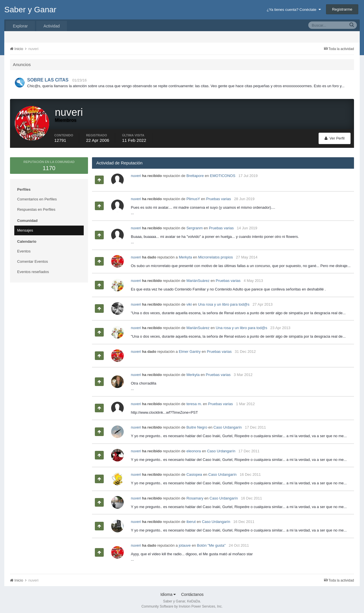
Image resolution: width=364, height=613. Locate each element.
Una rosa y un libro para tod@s (224, 303)
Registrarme (342, 9)
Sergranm (194, 226)
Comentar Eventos (33, 260)
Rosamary (195, 496)
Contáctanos (192, 593)
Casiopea (194, 473)
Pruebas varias (219, 197)
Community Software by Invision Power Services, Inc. (182, 605)
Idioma (168, 593)
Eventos (24, 249)
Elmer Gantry (190, 350)
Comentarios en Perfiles (37, 197)
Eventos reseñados (33, 270)
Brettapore (195, 174)
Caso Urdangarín (228, 426)
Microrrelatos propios (216, 255)
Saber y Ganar (30, 10)
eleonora (194, 449)
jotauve (185, 544)
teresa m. (194, 402)
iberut (191, 520)
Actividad (52, 26)
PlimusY (193, 197)
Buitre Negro (197, 426)
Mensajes (25, 229)
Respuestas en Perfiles (36, 208)
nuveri (136, 174)
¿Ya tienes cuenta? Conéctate (294, 10)
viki (189, 303)
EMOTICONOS (223, 174)
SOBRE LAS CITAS (48, 80)
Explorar (20, 26)
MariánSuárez (198, 279)
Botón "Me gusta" (211, 544)
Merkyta (185, 255)
